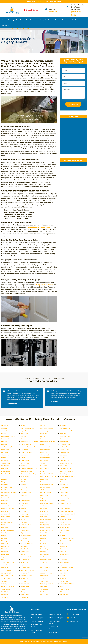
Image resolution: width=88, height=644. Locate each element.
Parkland (4, 538)
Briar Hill (4, 442)
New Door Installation (62, 20)
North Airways (45, 527)
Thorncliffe (44, 581)
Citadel (4, 458)
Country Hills (25, 463)
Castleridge (5, 450)
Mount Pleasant (65, 525)
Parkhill (62, 535)
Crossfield (24, 466)
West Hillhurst (65, 589)
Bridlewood (64, 442)
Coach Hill (63, 458)
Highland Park (26, 501)
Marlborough (25, 517)
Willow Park (25, 594)
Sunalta (62, 576)
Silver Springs (64, 562)
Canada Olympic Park (28, 447)
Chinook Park (45, 455)
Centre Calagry (46, 450)
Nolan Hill (24, 527)
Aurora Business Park (67, 431)
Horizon (4, 503)
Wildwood (5, 594)
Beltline (43, 436)
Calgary (43, 444)
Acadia (23, 425)
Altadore (4, 428)
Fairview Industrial (47, 484)
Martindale (44, 517)
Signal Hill (44, 562)
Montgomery (45, 525)
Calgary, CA (53, 11)
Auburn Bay (44, 431)
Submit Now (73, 105)
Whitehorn (64, 592)
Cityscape (24, 458)
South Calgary (45, 568)
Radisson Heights (27, 544)
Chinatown (25, 455)
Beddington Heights (8, 436)
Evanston (63, 482)
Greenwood (44, 495)
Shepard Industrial (8, 562)
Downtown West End (48, 474)
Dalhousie (44, 466)
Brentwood (64, 439)
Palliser (4, 535)
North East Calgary (8, 530)
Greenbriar (5, 495)
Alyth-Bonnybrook (47, 428)
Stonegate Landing (8, 576)
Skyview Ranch (65, 565)
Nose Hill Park (65, 530)
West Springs (6, 592)
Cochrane (5, 460)
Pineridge (5, 541)
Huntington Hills (65, 503)
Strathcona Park (26, 576)
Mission (4, 525)
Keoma (62, 506)
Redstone (24, 546)
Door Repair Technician (16, 20)
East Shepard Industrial (68, 476)
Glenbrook (44, 490)
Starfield (63, 573)
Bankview (44, 434)
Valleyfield (44, 586)
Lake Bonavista (65, 509)
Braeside (43, 439)
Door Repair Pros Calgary (58, 642)
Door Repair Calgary (11, 29)
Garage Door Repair (46, 20)
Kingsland (44, 509)
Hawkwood (25, 498)
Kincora (23, 509)
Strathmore (44, 576)
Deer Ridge (64, 466)
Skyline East (25, 565)
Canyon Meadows (47, 447)
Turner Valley (64, 581)
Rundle (23, 554)
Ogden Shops (45, 533)
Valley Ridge (25, 586)
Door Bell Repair (36, 614)
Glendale (63, 490)
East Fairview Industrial (48, 476)
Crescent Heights (66, 463)
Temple (23, 581)
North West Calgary (47, 530)
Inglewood (5, 506)
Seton (3, 560)
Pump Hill (44, 541)
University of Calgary (67, 584)
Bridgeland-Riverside (48, 442)
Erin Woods (25, 482)
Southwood (64, 570)
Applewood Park (66, 428)
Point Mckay (25, 541)
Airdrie (43, 425)
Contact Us (6, 25)
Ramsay (43, 544)
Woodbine (5, 597)
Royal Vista (5, 554)
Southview (44, 570)
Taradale (4, 581)
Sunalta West (6, 578)
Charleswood (64, 452)
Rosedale (63, 549)
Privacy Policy (54, 632)
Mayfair (62, 517)
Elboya (4, 482)
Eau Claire (24, 479)
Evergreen (5, 484)
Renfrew (43, 546)
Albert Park (64, 425)
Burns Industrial (26, 444)
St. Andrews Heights (47, 573)
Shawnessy (64, 560)
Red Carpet (5, 546)
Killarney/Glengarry (8, 509)
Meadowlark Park (7, 522)
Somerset (5, 568)
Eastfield (4, 479)
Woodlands (25, 597)
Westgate (24, 592)
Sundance (24, 578)
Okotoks (63, 533)
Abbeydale (5, 425)
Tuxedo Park (25, 584)
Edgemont (44, 479)
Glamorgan (25, 490)
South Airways (26, 568)
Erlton (42, 482)
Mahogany (25, 514)
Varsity (62, 586)
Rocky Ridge (45, 549)
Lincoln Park (45, 511)
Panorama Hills (26, 535)
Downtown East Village (29, 474)
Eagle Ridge (64, 474)
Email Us (74, 618)
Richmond (63, 546)
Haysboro (44, 498)
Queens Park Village (67, 541)
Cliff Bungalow (45, 458)
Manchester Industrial (67, 514)
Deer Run (5, 468)
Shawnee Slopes (46, 560)
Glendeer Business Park (10, 493)
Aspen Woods (26, 431)
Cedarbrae (24, 450)
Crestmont (5, 466)
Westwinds (44, 592)
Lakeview (5, 511)
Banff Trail (24, 434)
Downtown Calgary (67, 471)
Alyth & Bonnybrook (28, 428)
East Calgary (25, 476)
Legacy (23, 511)
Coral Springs (64, 460)
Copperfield (44, 460)
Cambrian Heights (8, 447)
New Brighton (6, 527)
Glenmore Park (26, 493)
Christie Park (64, 455)
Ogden (23, 533)
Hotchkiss (24, 503)
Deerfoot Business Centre (30, 468)
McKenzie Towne (66, 519)
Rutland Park (45, 554)
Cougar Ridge (6, 463)
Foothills (24, 487)
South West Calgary (28, 570)
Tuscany (4, 584)
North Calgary (65, 527)
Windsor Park (45, 594)
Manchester (44, 514)
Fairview (24, 484)
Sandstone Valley (27, 557)
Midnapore (44, 522)
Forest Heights (46, 487)
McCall (23, 519)
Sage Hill (4, 557)
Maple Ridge (6, 517)
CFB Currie (5, 452)
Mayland (4, 519)
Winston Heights (66, 594)
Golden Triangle (46, 493)
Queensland (5, 544)
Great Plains (64, 493)
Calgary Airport (65, 444)
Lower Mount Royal (67, 511)
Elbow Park (64, 479)
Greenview (24, 495)
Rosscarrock (25, 552)
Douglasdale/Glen (27, 471)
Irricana (23, 506)
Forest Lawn (64, 487)
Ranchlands (64, 544)
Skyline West (45, 565)
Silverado (4, 565)
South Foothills (7, 570)
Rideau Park (6, 549)
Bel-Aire (24, 436)
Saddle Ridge (64, 554)
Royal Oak (63, 552)
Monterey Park (26, 525)
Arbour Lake (6, 431)
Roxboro (43, 552)
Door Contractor (32, 20)
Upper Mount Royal (8, 586)
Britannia (4, 444)
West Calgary (45, 589)
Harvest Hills (6, 498)
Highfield (4, 501)
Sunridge (63, 578)
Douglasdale (6, 471)
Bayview (63, 434)
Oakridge (5, 533)
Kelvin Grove (45, 506)
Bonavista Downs (7, 439)
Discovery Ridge (65, 468)
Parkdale (43, 535)
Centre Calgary (65, 450)
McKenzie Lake (46, 519)
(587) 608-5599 (76, 614)
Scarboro (43, 557)
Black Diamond (65, 436)
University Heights (47, 584)
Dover (42, 471)
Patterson (24, 538)
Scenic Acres (64, 557)
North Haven (25, 530)
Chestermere (6, 455)
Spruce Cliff (25, 573)
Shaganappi (25, 560)
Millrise (62, 522)
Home (4, 20)
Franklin (4, 490)
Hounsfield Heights (47, 503)
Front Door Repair (55, 614)
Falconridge (64, 484)
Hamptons (64, 495)
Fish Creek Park (7, 487)
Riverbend (24, 549)
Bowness (24, 439)
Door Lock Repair (37, 618)
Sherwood (24, 562)
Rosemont (5, 552)
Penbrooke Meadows (67, 538)
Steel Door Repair (37, 621)
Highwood (44, 501)
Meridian (24, 522)
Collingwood (25, 460)
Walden (23, 589)
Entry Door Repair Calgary (24, 29)
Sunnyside (44, 578)
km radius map (73, 137)
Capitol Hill (64, 447)
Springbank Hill (7, 573)
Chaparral (44, 452)
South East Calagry (66, 568)
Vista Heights (6, 589)
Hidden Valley (65, 498)
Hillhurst (63, 501)
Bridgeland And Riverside (30, 442)
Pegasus (43, 538)
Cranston (43, 463)
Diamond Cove (46, 468)
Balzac (4, 434)
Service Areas (77, 20)
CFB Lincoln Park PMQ (29, 452)
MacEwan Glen (6, 514)
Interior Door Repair (56, 618)
